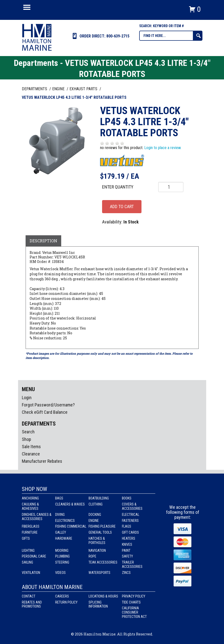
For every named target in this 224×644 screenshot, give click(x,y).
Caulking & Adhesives (30, 506)
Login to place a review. (163, 148)
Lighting (28, 550)
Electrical (131, 515)
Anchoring (30, 498)
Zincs (126, 573)
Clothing (96, 504)
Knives (127, 544)
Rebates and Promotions (32, 604)
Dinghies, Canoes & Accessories (37, 517)
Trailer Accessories (132, 564)
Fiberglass (31, 526)
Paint (126, 550)
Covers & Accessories (132, 506)
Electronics (65, 521)
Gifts (26, 538)
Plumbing (62, 556)
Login (27, 398)
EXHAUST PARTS (84, 89)
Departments (35, 89)
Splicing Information (98, 604)
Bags (59, 498)
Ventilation (31, 573)
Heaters (129, 538)
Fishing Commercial (71, 526)
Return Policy (66, 602)
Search (28, 432)
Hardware (64, 538)
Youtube (192, 495)
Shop (26, 439)
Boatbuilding (99, 498)
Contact (29, 596)
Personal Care (34, 556)
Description (43, 241)
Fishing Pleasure (102, 526)
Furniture (30, 532)
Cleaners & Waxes (70, 504)
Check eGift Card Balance (45, 412)
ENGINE (59, 89)
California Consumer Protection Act (134, 612)
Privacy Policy (134, 596)
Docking (95, 515)
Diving (60, 515)
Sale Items (31, 447)
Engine (94, 521)
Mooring (62, 550)
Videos (60, 573)
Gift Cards (130, 532)
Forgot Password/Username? (48, 405)
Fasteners (130, 521)
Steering (62, 562)
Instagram (183, 495)
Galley (61, 532)
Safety (127, 556)
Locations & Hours (103, 596)
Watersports (99, 573)
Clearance (31, 454)
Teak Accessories (103, 562)
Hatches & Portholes (97, 541)
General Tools (100, 532)
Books (127, 498)
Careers (62, 596)
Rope (92, 556)
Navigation (97, 550)
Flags (127, 526)
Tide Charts (131, 602)
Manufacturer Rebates (42, 461)
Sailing (27, 562)
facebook (174, 495)
